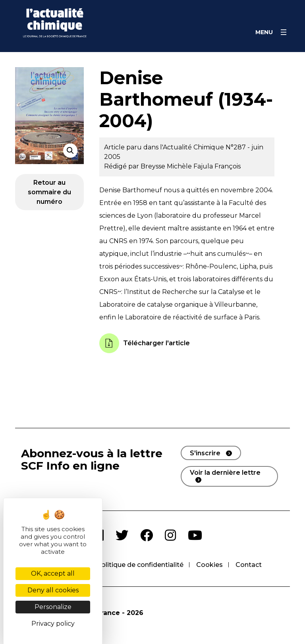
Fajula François (217, 166)
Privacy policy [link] (53, 624)
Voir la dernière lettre (225, 473)
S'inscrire (205, 453)
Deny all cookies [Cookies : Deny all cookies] (53, 590)
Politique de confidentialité (140, 565)
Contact (249, 565)
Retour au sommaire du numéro (49, 192)
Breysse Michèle (167, 166)
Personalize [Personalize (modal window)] (53, 607)
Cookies (209, 565)
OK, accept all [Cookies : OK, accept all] (53, 573)
